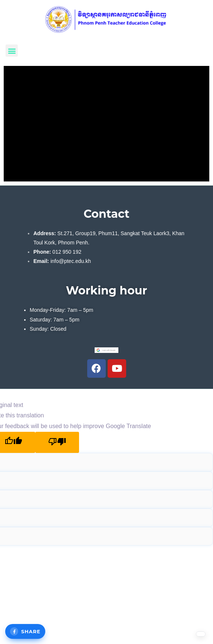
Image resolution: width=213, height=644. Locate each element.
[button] (12, 51)
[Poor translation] (57, 442)
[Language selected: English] (194, 637)
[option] (194, 637)
